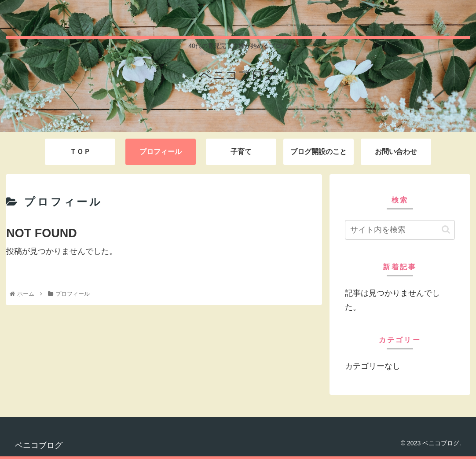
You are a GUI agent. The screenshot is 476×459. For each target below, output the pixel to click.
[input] (400, 230)
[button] (446, 229)
